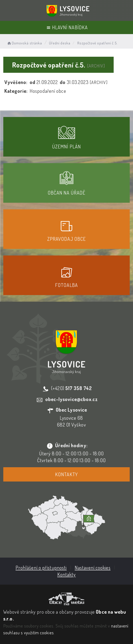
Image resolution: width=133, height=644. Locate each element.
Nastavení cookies (93, 567)
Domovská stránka (24, 43)
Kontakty (66, 474)
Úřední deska (60, 43)
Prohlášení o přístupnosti (41, 567)
